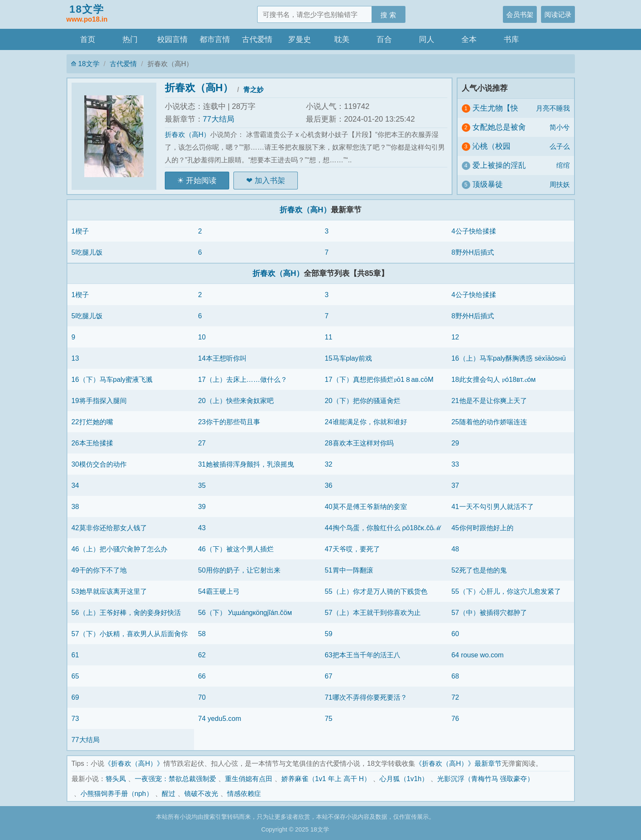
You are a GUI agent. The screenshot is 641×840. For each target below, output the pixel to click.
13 (75, 358)
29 (455, 443)
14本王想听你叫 (222, 358)
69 (75, 697)
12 (455, 337)
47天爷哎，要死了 (352, 549)
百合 (384, 39)
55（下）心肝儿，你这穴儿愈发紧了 (506, 591)
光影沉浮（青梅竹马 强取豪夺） (486, 779)
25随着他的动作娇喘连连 (489, 422)
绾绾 (563, 165)
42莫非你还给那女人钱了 (109, 528)
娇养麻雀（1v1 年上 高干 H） (326, 779)
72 (455, 697)
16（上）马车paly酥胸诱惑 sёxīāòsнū (509, 358)
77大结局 (219, 119)
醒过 (169, 793)
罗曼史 (300, 39)
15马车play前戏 (349, 358)
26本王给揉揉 (92, 443)
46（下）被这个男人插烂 (236, 549)
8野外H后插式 (473, 252)
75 (329, 718)
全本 (469, 39)
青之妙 (253, 89)
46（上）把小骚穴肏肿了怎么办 (119, 549)
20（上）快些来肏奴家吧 (236, 401)
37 (455, 485)
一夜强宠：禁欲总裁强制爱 (175, 779)
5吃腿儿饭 (87, 252)
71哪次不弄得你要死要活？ (366, 697)
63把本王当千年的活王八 (363, 655)
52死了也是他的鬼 (479, 570)
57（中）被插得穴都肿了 (489, 612)
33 (455, 464)
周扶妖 (560, 184)
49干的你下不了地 (99, 570)
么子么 (560, 146)
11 (329, 337)
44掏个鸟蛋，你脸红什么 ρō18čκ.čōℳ (383, 528)
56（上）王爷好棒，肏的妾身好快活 (126, 612)
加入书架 (270, 181)
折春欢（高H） (199, 88)
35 (202, 485)
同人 (427, 39)
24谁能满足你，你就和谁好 (366, 422)
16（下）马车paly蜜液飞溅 (112, 379)
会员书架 (520, 14)
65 (75, 676)
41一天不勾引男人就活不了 (493, 506)
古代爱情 (257, 39)
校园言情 (172, 39)
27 (202, 443)
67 (329, 676)
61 (75, 655)
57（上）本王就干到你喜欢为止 (373, 612)
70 (202, 697)
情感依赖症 (244, 793)
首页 (88, 39)
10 (202, 337)
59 (329, 634)
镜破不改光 (201, 793)
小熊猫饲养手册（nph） (117, 793)
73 (75, 718)
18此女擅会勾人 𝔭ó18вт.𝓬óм (494, 379)
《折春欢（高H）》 (134, 763)
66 (202, 676)
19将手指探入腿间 (99, 401)
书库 (511, 39)
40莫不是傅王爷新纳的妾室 (366, 506)
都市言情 (215, 39)
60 (455, 634)
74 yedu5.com (220, 718)
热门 (130, 39)
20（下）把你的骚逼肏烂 (363, 401)
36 (329, 485)
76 (455, 718)
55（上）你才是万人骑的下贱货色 (376, 591)
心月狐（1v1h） (404, 779)
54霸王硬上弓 (219, 591)
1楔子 (80, 231)
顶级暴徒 (488, 184)
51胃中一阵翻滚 (349, 570)
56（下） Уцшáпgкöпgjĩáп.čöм (245, 612)
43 (202, 528)
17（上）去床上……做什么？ (243, 379)
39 (202, 506)
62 (202, 655)
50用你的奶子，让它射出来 (239, 570)
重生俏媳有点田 (249, 779)
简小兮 (560, 127)
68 (455, 676)
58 (202, 634)
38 (75, 506)
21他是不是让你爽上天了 (489, 401)
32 (329, 464)
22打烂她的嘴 (92, 422)
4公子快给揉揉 (474, 231)
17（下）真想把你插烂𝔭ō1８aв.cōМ (379, 379)
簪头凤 (116, 779)
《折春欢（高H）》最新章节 (458, 763)
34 (75, 485)
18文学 (87, 14)
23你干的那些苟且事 (229, 422)
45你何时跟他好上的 (483, 528)
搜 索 (388, 15)
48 (455, 549)
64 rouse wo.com (478, 655)
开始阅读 (201, 181)
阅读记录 (558, 14)
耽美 (342, 39)
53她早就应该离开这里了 (109, 591)
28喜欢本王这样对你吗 (359, 443)
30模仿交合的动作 (99, 464)
